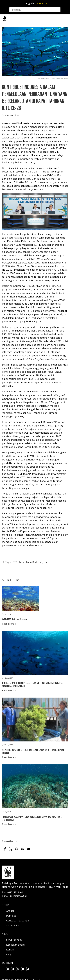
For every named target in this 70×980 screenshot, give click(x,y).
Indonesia (41, 3)
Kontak (10, 950)
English (30, 3)
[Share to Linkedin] (22, 849)
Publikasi (11, 916)
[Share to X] (11, 849)
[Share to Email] (28, 849)
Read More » (9, 624)
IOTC (15, 562)
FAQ (9, 954)
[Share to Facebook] (5, 849)
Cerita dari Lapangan (18, 921)
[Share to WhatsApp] (17, 849)
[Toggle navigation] (65, 19)
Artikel (10, 911)
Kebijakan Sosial (15, 945)
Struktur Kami (14, 940)
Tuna (22, 562)
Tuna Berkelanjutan (37, 562)
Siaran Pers (13, 925)
